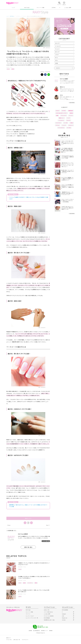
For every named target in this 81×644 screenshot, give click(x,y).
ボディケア (57, 52)
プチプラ (68, 120)
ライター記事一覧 (46, 541)
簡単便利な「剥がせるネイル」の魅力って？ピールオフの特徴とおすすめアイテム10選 (28, 506)
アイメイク (57, 49)
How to (8, 69)
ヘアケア (57, 55)
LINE (63, 616)
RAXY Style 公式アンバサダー (62, 113)
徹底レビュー (62, 118)
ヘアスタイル (61, 120)
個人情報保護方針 (37, 631)
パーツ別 (66, 123)
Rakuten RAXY (12, 3)
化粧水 (72, 123)
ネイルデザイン (30, 583)
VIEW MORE (72, 103)
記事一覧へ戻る (28, 547)
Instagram (64, 614)
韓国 (57, 116)
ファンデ (64, 125)
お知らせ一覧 (47, 610)
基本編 (13, 69)
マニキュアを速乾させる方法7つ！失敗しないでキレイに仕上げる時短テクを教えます (29, 198)
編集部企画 (71, 111)
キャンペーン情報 (40, 8)
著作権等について (44, 631)
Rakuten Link (65, 618)
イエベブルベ (58, 123)
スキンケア (57, 43)
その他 (56, 63)
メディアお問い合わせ (48, 612)
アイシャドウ (64, 116)
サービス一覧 (9, 640)
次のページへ (28, 518)
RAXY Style (27, 8)
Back (9, 525)
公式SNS (54, 8)
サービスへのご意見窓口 (49, 616)
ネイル (11, 67)
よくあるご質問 (68, 8)
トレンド (71, 116)
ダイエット (71, 125)
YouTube (64, 620)
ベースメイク (58, 46)
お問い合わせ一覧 (17, 640)
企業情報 (30, 631)
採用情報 (51, 631)
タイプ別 (69, 128)
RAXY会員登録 (65, 610)
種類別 (36, 583)
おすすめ (64, 111)
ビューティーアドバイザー (31, 618)
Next (48, 525)
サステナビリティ (25, 640)
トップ (13, 8)
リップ (68, 118)
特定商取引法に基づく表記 (49, 620)
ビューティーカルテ (30, 616)
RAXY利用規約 (47, 618)
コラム (56, 60)
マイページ (28, 614)
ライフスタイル (61, 128)
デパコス (58, 125)
